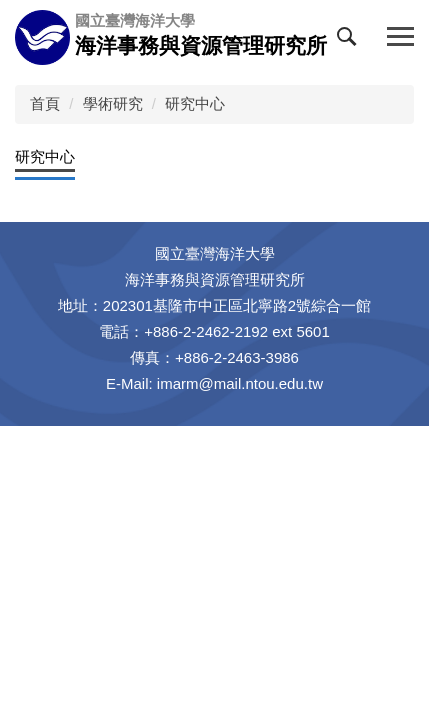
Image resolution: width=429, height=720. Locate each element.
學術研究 (113, 103)
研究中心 (195, 103)
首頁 (45, 103)
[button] (351, 41)
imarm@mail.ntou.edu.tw (240, 383)
